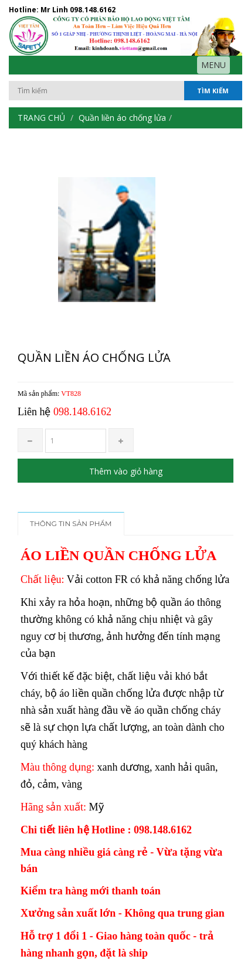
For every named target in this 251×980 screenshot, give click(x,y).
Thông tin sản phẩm (71, 523)
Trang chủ (41, 118)
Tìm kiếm (213, 91)
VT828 (71, 394)
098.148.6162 (93, 10)
